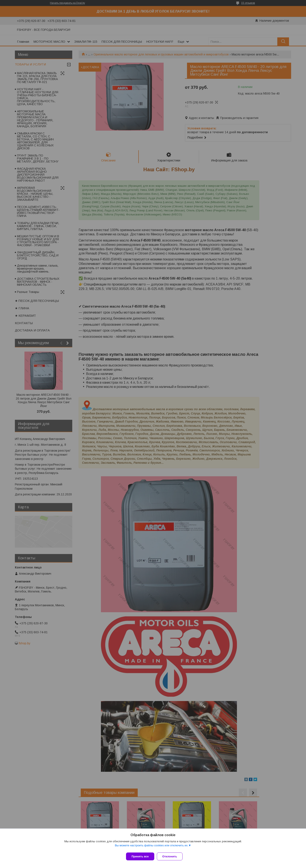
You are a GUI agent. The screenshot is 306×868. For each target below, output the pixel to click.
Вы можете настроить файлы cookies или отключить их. (152, 847)
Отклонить (171, 856)
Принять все (140, 856)
